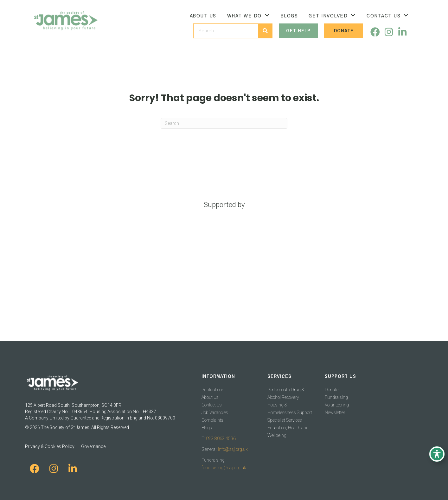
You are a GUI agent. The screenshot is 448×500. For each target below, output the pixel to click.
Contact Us (212, 405)
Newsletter (335, 412)
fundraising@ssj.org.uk (224, 468)
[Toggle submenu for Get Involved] (353, 15)
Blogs (207, 428)
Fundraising (336, 397)
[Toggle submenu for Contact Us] (406, 15)
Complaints (212, 420)
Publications (213, 390)
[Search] (224, 123)
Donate (332, 390)
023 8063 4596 (221, 438)
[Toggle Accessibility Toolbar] (437, 454)
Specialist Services (285, 420)
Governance (93, 446)
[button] (375, 32)
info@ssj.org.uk (233, 449)
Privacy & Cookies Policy (50, 446)
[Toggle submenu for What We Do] (267, 15)
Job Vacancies (215, 412)
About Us (210, 397)
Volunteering (337, 405)
